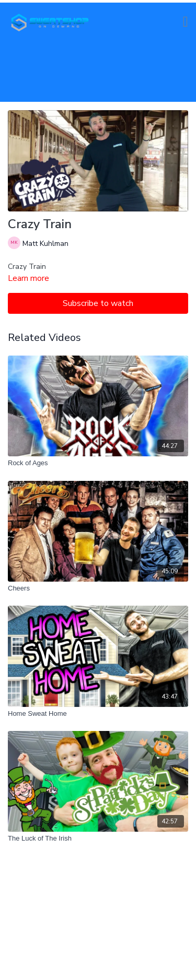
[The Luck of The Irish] (98, 839)
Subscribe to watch (98, 303)
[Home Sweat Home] (98, 714)
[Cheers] (98, 588)
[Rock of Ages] (98, 463)
